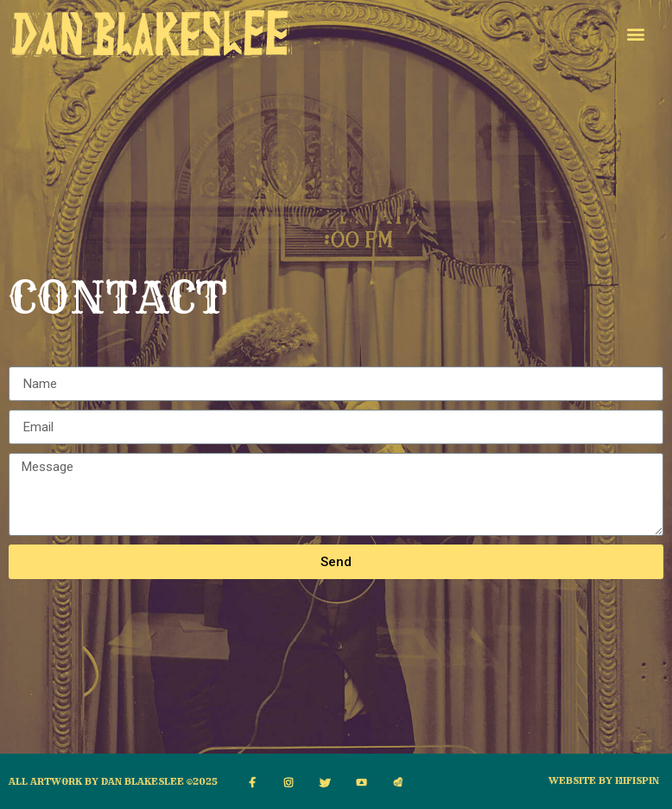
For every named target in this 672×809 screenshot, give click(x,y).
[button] (635, 33)
